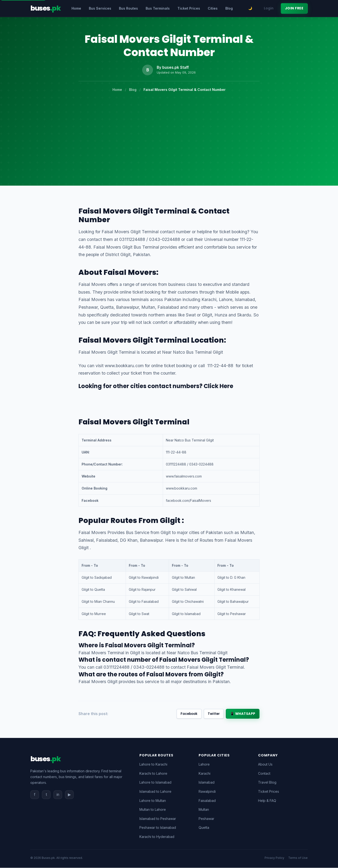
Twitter (212, 714)
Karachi (205, 774)
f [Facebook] (35, 795)
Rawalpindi (207, 792)
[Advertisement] (169, 128)
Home (76, 8)
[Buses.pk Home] (45, 759)
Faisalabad (207, 801)
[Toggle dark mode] (250, 8)
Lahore (204, 764)
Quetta (204, 828)
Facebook (186, 714)
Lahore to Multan (153, 801)
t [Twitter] (46, 795)
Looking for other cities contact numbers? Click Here (156, 386)
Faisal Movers (130, 272)
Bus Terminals (158, 8)
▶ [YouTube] (69, 795)
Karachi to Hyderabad (157, 837)
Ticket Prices (189, 8)
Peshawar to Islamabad (158, 828)
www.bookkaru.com (124, 366)
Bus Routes (128, 8)
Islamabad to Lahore (155, 792)
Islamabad (207, 783)
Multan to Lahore (153, 810)
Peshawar (206, 819)
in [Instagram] (58, 795)
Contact (264, 774)
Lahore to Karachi (153, 764)
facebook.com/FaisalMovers (188, 500)
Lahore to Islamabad (155, 783)
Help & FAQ (267, 801)
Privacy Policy (274, 858)
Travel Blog (267, 783)
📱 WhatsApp (242, 714)
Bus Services (100, 8)
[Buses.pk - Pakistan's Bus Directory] (45, 8)
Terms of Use (298, 858)
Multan (204, 810)
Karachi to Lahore (153, 774)
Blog (229, 8)
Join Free (294, 8)
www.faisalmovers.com (184, 476)
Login (269, 8)
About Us (265, 764)
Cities (213, 8)
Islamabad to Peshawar (158, 819)
